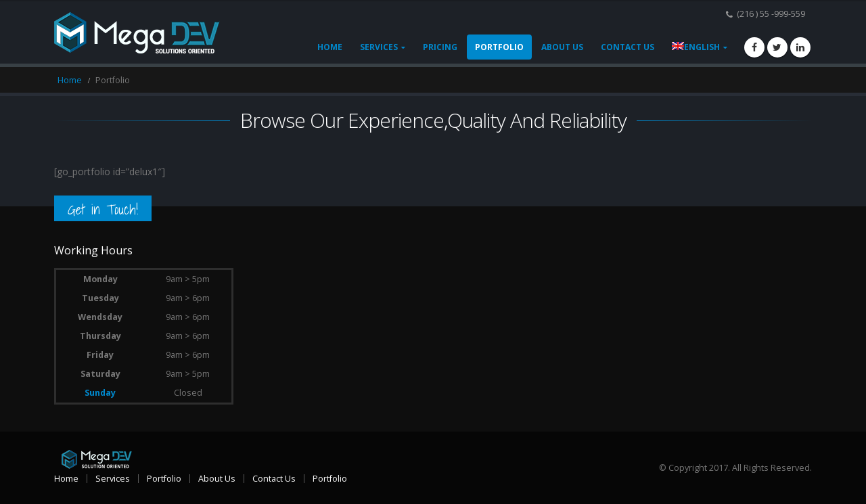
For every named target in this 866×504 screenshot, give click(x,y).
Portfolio (499, 47)
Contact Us (628, 47)
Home (330, 47)
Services (379, 47)
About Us (562, 47)
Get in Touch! (103, 209)
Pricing (440, 47)
